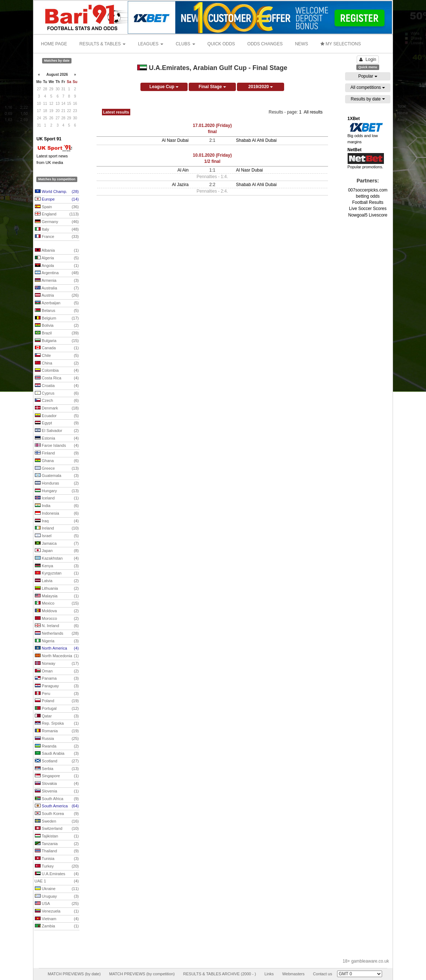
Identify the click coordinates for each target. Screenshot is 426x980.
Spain (57, 207)
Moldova (57, 611)
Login (368, 59)
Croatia (57, 386)
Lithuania (57, 589)
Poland (57, 701)
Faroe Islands (57, 446)
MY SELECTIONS (341, 44)
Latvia (57, 581)
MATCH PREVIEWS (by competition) (142, 974)
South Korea (57, 814)
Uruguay (57, 897)
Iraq (57, 521)
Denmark (57, 408)
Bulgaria (57, 341)
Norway (57, 664)
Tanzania (57, 844)
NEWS (302, 44)
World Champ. (57, 192)
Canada (57, 348)
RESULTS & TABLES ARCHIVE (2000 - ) (220, 974)
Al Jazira (180, 185)
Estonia (57, 438)
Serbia (57, 769)
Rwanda (57, 746)
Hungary (57, 491)
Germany (57, 222)
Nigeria (57, 641)
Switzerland (57, 829)
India (57, 506)
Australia (57, 288)
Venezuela (57, 911)
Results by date (368, 99)
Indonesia (57, 514)
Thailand (57, 851)
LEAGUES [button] (151, 44)
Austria (57, 296)
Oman (57, 671)
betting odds (368, 196)
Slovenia (57, 791)
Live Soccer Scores (368, 209)
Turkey (57, 866)
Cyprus (57, 394)
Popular (368, 76)
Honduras (57, 483)
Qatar (57, 716)
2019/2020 (261, 87)
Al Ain (183, 170)
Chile (57, 356)
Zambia (57, 926)
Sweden (57, 822)
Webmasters (294, 974)
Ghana (57, 461)
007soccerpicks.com (368, 190)
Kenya (57, 566)
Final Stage (212, 87)
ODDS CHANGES (265, 44)
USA (57, 904)
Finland (57, 453)
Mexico (57, 604)
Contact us (323, 974)
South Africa (57, 799)
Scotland (57, 761)
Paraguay (57, 686)
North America (57, 648)
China (57, 363)
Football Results (368, 202)
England (57, 214)
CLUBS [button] (185, 44)
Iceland (57, 498)
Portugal (57, 709)
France (57, 237)
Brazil (57, 333)
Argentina (57, 273)
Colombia (57, 371)
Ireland (57, 528)
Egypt (57, 423)
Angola (57, 266)
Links (269, 974)
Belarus (57, 311)
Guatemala (57, 476)
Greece (57, 469)
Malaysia (57, 596)
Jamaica (57, 544)
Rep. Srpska (57, 724)
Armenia (57, 281)
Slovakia (57, 784)
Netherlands (57, 634)
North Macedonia (57, 656)
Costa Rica (57, 378)
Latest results (116, 112)
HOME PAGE (54, 44)
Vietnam (57, 919)
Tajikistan (57, 836)
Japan (57, 551)
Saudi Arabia (57, 754)
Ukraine (57, 889)
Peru (57, 694)
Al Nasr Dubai (175, 140)
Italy (57, 230)
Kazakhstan (57, 559)
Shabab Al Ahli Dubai (256, 140)
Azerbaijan (57, 303)
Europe (57, 199)
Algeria (57, 258)
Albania (57, 251)
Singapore (57, 776)
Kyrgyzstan (57, 573)
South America (57, 806)
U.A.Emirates (57, 874)
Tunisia (57, 859)
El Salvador (57, 431)
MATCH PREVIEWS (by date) (74, 974)
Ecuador (57, 416)
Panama (57, 679)
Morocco (57, 619)
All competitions (368, 87)
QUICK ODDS (221, 44)
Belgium (57, 318)
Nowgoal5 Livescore (368, 215)
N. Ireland (57, 626)
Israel (57, 536)
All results (313, 112)
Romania (57, 731)
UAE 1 (57, 881)
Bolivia (57, 326)
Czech (57, 401)
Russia (57, 739)
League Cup (164, 87)
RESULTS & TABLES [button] (103, 44)
